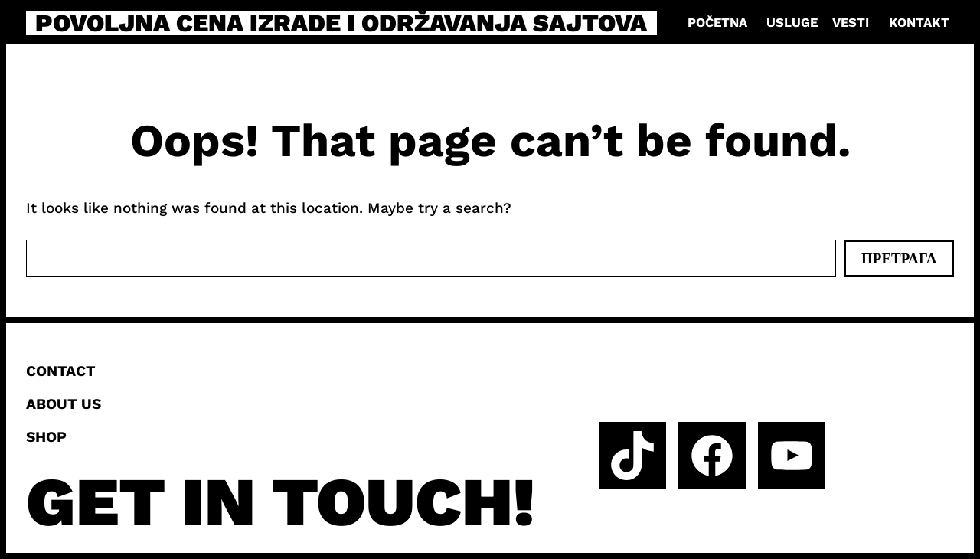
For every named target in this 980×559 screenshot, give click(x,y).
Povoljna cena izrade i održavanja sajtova (341, 23)
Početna (717, 23)
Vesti (851, 23)
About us (64, 404)
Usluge (792, 23)
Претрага (899, 258)
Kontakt (919, 23)
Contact (61, 371)
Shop (46, 437)
